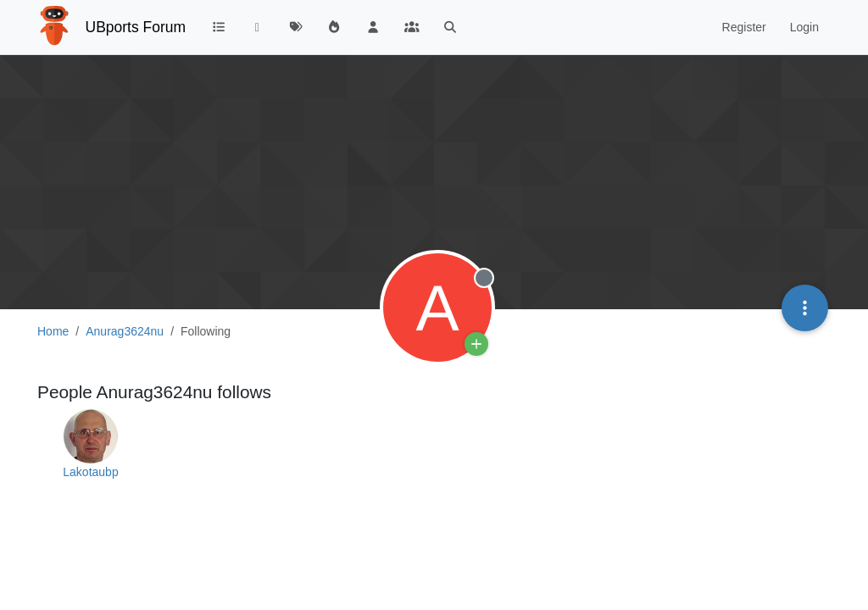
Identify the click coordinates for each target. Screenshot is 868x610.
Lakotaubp (90, 472)
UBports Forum (136, 27)
